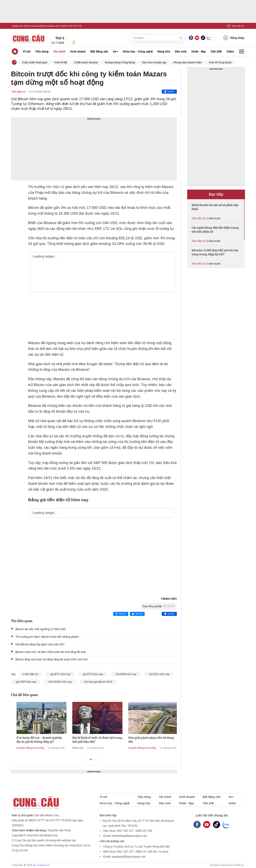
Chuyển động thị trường (70, 748)
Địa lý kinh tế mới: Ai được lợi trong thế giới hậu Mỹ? (137, 740)
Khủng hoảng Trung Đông (120, 62)
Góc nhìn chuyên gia (154, 62)
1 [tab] (87, 759)
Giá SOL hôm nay (159, 674)
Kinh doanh (78, 52)
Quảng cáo (17, 26)
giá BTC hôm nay (60, 674)
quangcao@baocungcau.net (45, 26)
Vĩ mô (27, 52)
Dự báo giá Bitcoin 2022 (98, 682)
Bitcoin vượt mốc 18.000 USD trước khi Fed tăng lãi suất (51, 652)
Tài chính (59, 52)
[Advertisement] (94, 149)
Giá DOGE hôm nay (60, 682)
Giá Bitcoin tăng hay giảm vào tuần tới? (40, 644)
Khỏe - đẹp (199, 52)
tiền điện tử (55, 187)
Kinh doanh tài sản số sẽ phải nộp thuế (215, 207)
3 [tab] (94, 759)
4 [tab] (98, 759)
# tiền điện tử (30, 674)
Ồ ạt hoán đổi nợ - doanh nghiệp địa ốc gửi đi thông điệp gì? (79, 740)
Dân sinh (181, 52)
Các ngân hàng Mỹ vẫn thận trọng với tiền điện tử (215, 230)
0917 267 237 (75, 26)
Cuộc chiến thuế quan (35, 62)
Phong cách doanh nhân (188, 62)
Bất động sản (99, 52)
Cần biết (216, 52)
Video (230, 52)
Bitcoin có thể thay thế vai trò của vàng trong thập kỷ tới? (215, 252)
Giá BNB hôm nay (125, 674)
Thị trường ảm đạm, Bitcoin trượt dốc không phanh (47, 637)
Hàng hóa (164, 52)
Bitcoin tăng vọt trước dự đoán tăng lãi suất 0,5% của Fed (51, 659)
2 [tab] (91, 759)
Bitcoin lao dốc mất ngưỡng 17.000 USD (41, 629)
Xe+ (115, 52)
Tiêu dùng (42, 52)
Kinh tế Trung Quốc (220, 62)
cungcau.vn (43, 865)
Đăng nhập (234, 38)
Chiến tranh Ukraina (86, 62)
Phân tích (118, 748)
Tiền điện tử (18, 92)
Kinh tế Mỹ (61, 62)
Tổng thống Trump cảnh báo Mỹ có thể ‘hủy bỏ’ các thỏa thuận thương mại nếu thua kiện (25, 742)
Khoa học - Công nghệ (138, 52)
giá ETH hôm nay (92, 674)
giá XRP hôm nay (26, 682)
